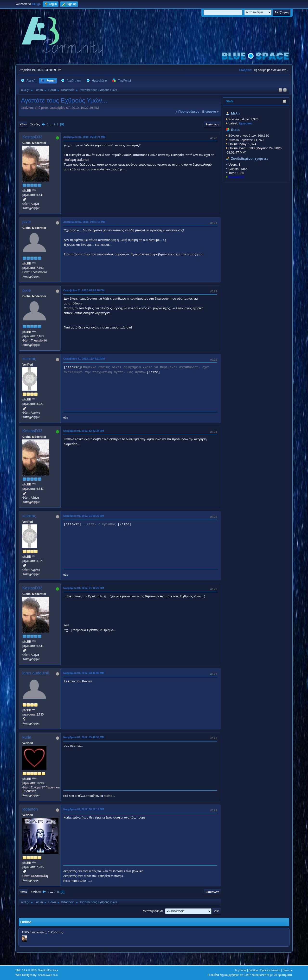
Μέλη (235, 113)
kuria (27, 737)
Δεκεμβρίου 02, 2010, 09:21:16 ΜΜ (84, 222)
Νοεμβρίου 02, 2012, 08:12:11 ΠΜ (84, 809)
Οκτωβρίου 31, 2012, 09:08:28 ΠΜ (84, 290)
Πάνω (23, 892)
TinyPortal (241, 970)
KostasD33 (236, 177)
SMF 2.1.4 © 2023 (26, 970)
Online (26, 922)
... (52, 124)
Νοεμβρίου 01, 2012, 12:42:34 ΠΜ (84, 431)
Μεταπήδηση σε (153, 911)
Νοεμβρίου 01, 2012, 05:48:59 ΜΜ (84, 737)
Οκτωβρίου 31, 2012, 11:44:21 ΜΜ (84, 359)
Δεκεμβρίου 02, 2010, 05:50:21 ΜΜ (84, 137)
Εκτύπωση (212, 124)
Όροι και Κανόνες (270, 970)
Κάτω (23, 124)
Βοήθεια (253, 970)
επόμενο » (211, 112)
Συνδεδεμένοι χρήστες (250, 159)
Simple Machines (48, 970)
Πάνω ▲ (288, 970)
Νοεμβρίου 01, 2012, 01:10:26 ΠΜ (84, 588)
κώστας (29, 359)
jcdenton (30, 809)
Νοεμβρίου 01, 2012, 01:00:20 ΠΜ (84, 516)
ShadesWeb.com (48, 975)
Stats (230, 101)
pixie (27, 222)
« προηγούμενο (188, 112)
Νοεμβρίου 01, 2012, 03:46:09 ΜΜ (84, 673)
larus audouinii (36, 673)
